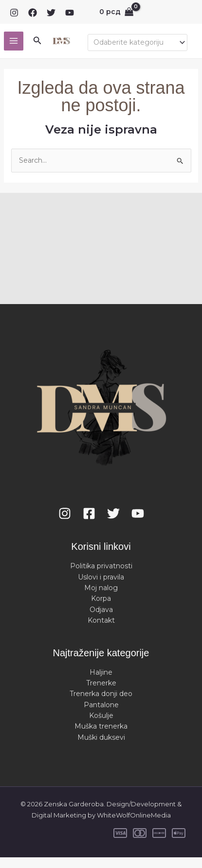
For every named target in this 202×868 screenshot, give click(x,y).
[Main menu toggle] (14, 41)
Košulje (101, 715)
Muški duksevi (101, 737)
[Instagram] (14, 13)
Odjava (101, 610)
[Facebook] (33, 13)
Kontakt (101, 620)
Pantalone (101, 705)
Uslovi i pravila (101, 577)
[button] (37, 41)
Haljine (101, 672)
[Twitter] (51, 13)
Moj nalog (101, 588)
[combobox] (138, 43)
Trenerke (101, 683)
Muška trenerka (101, 726)
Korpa (101, 598)
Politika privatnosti (101, 566)
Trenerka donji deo (101, 694)
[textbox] (133, 43)
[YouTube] (70, 13)
